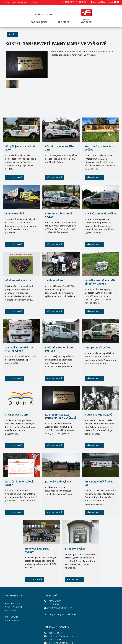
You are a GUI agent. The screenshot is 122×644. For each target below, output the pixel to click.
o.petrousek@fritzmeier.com (78, 604)
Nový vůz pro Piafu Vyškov (101, 206)
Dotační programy (41, 13)
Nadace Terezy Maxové (98, 408)
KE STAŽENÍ (98, 601)
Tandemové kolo (55, 274)
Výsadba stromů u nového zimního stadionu (101, 275)
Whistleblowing (73, 624)
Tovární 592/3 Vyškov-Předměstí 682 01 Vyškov (14, 601)
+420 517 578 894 (83, 2)
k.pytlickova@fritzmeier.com (77, 614)
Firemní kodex (73, 621)
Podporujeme (39, 21)
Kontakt (86, 21)
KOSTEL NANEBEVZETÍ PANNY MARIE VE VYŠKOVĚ (61, 409)
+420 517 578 (71, 598)
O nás (67, 13)
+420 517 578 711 (68, 2)
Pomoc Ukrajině (15, 206)
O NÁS (96, 595)
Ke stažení (64, 21)
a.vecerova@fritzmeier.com (102, 2)
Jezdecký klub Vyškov (58, 475)
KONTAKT (97, 605)
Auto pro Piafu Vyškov (98, 341)
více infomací (15, 170)
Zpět (12, 34)
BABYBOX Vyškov (75, 542)
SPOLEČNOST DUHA (17, 408)
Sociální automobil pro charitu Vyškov (19, 342)
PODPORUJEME (100, 598)
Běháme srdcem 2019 (18, 274)
